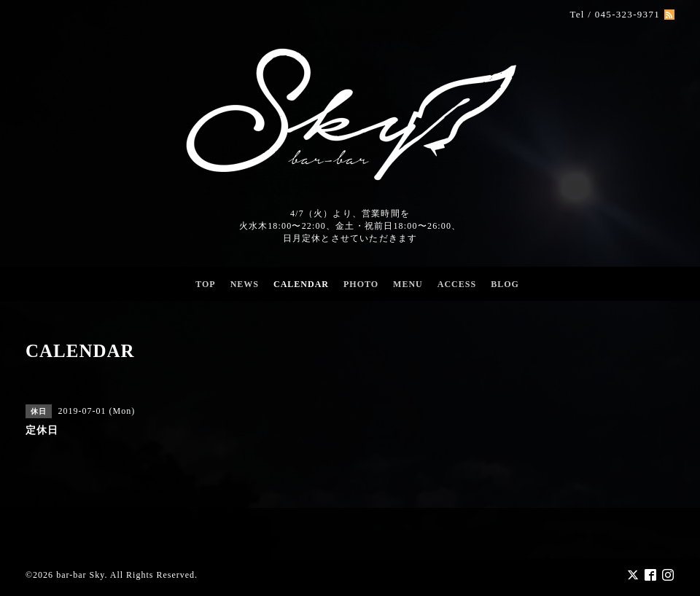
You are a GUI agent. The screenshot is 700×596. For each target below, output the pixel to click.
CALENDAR (301, 284)
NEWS (245, 284)
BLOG (505, 284)
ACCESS (457, 284)
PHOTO (361, 284)
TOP (205, 284)
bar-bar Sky (80, 575)
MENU (408, 284)
